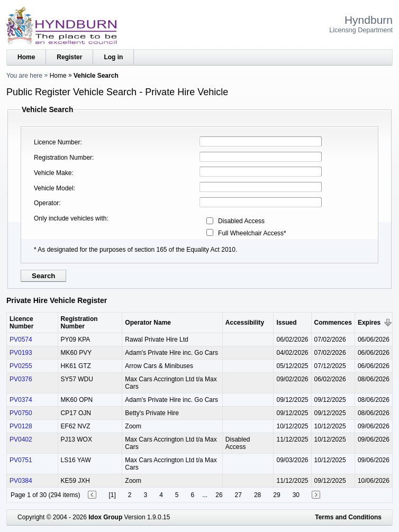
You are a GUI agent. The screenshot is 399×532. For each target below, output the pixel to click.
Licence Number (57, 142)
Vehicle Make (53, 173)
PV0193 (21, 353)
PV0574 (21, 340)
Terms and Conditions (348, 517)
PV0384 (21, 481)
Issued (286, 323)
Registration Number (63, 158)
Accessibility (245, 323)
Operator (46, 203)
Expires (369, 323)
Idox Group (105, 517)
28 (257, 495)
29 (276, 495)
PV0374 (21, 400)
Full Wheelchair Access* (252, 233)
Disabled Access (241, 221)
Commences (333, 323)
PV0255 (21, 366)
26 (219, 495)
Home (26, 57)
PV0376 (21, 379)
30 (296, 495)
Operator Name (148, 323)
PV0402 (21, 439)
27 (238, 495)
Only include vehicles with (70, 218)
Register (69, 57)
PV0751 (21, 460)
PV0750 (21, 413)
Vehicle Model (54, 188)
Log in (113, 57)
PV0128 (21, 426)
